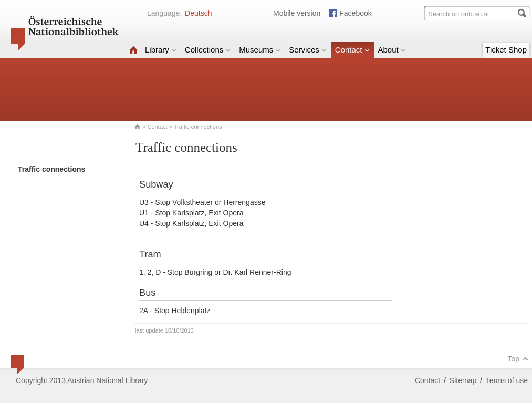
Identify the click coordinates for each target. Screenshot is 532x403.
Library (161, 50)
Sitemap (463, 380)
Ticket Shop (506, 50)
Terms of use (507, 380)
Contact (352, 50)
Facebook (355, 13)
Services (308, 50)
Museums (260, 50)
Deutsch (198, 13)
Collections (208, 50)
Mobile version (297, 13)
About (392, 50)
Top (518, 359)
